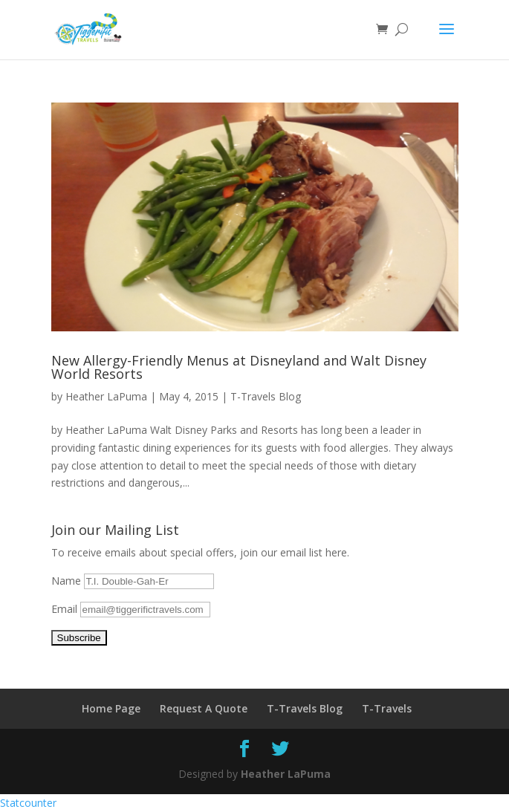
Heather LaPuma (106, 396)
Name (68, 581)
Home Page (111, 708)
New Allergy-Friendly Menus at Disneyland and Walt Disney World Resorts (239, 367)
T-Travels (387, 708)
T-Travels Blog (266, 396)
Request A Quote (204, 708)
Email (66, 609)
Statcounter (28, 803)
